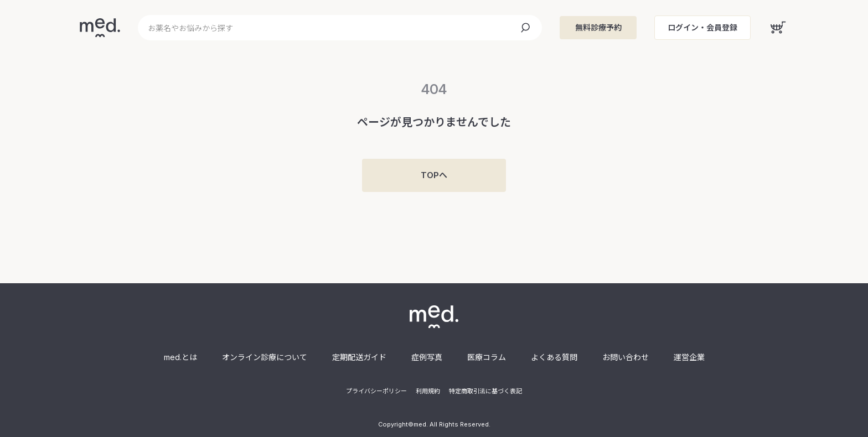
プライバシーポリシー (376, 391)
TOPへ (434, 175)
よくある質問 (554, 357)
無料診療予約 (598, 27)
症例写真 (427, 357)
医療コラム (487, 357)
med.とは (180, 357)
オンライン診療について (265, 357)
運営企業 (689, 357)
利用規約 (428, 391)
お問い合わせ (626, 357)
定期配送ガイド (359, 357)
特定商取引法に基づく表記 (485, 391)
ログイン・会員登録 (702, 27)
